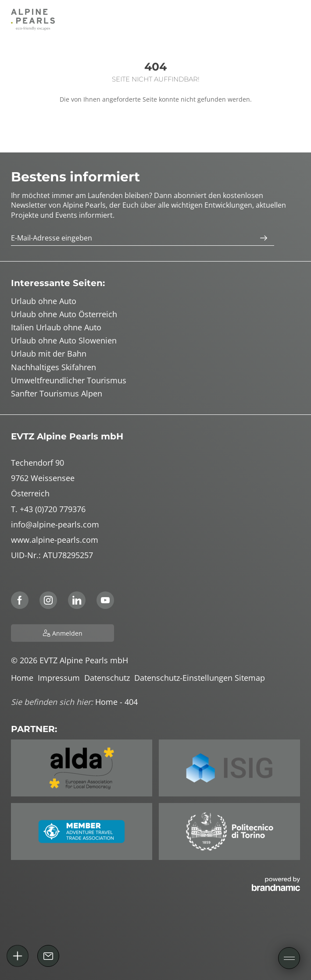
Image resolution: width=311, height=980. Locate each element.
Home (24, 678)
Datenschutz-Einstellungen (184, 678)
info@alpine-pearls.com (55, 524)
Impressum (61, 678)
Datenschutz (109, 678)
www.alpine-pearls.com (55, 540)
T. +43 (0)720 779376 (48, 509)
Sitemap (251, 678)
